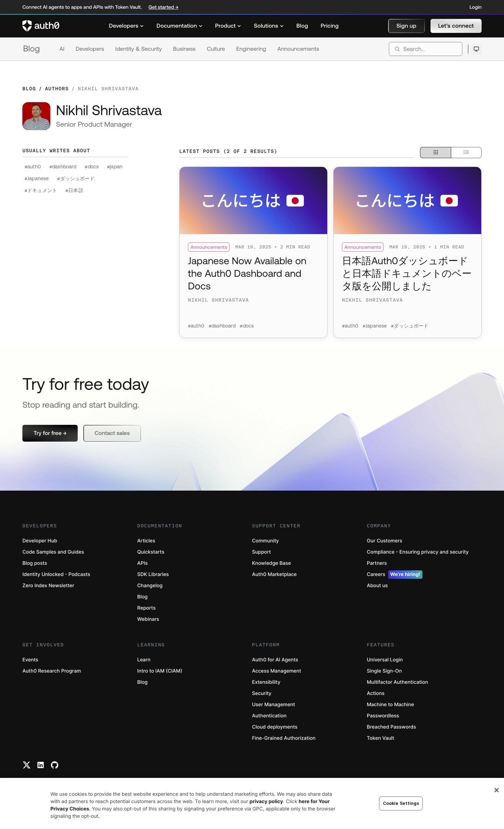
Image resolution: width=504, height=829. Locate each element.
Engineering (251, 49)
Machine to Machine (390, 705)
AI (62, 49)
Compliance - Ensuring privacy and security (418, 552)
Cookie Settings (401, 803)
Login (476, 7)
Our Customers (384, 541)
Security (262, 693)
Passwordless (383, 716)
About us (377, 586)
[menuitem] (126, 26)
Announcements (299, 49)
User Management (274, 705)
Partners (377, 563)
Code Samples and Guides (53, 552)
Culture (216, 49)
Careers (395, 575)
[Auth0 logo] (41, 26)
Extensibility (266, 682)
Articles (146, 541)
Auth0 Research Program (52, 671)
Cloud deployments (275, 727)
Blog (31, 49)
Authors (57, 89)
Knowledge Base (271, 563)
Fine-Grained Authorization (284, 738)
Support (261, 552)
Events (30, 660)
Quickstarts (151, 552)
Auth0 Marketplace (274, 574)
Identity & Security (138, 49)
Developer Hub (40, 541)
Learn (144, 660)
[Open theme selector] (476, 49)
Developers (90, 49)
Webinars (148, 619)
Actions (376, 693)
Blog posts (35, 563)
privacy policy (266, 802)
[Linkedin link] (41, 765)
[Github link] (55, 765)
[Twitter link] (27, 765)
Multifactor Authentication (397, 682)
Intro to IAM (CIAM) (160, 671)
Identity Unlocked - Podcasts (56, 574)
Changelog (150, 586)
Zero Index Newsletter (48, 586)
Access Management (276, 671)
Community (265, 541)
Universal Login (385, 660)
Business (184, 49)
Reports (146, 608)
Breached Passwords (391, 727)
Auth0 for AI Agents (275, 660)
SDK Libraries (153, 574)
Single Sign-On (384, 671)
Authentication (269, 716)
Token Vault (380, 738)
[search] (426, 49)
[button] (407, 26)
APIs (142, 563)
